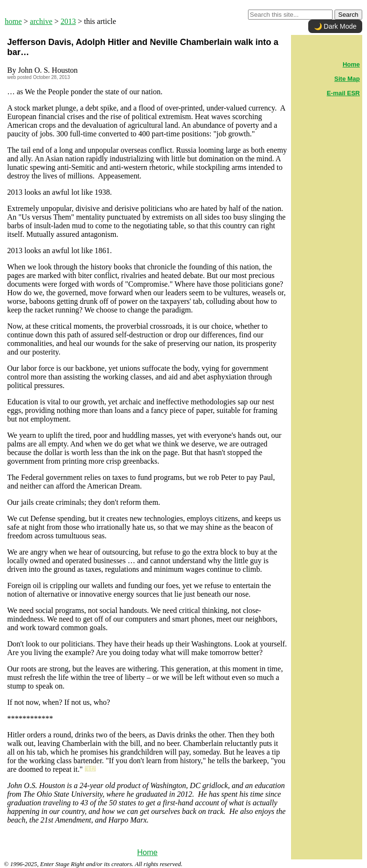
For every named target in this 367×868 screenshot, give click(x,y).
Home (147, 852)
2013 (68, 21)
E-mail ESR (343, 93)
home (13, 21)
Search (348, 15)
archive (41, 21)
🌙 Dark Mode (335, 26)
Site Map (347, 79)
